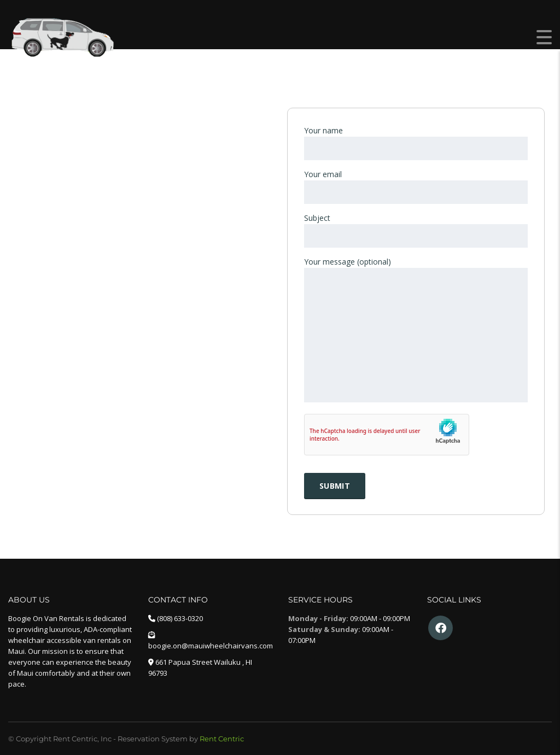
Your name (416, 143)
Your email (416, 186)
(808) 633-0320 (180, 618)
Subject (416, 230)
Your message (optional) (416, 330)
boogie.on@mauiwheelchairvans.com (211, 646)
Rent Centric (222, 739)
